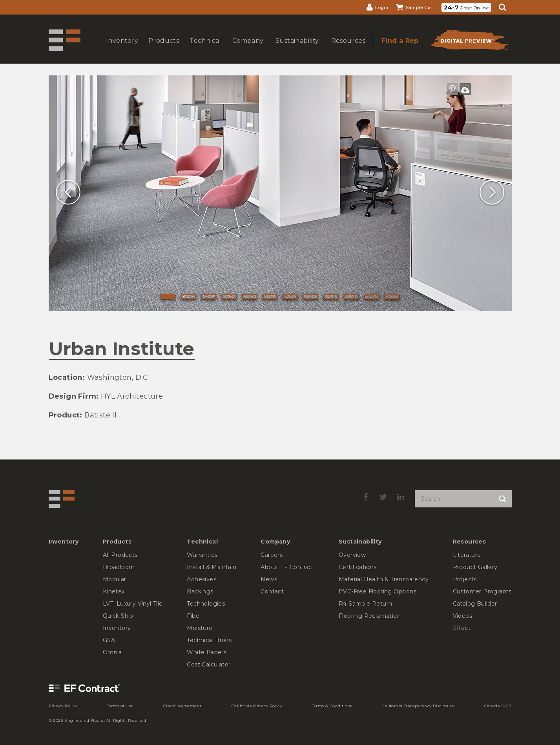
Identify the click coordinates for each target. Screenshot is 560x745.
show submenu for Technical (204, 49)
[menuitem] (377, 7)
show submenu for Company (247, 49)
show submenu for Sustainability (296, 49)
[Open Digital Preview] (469, 42)
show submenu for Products (163, 49)
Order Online (466, 7)
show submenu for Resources (347, 49)
